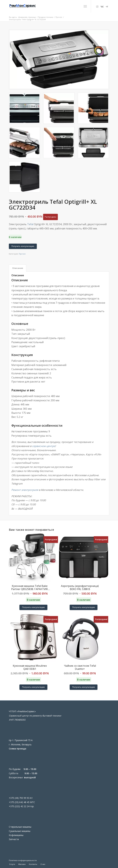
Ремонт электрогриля (25, 490)
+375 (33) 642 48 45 (19, 802)
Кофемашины (16, 835)
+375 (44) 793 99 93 (19, 798)
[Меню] (85, 6)
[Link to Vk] (102, 7)
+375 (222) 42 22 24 (19, 806)
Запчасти (14, 839)
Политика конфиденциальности (23, 860)
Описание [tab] (18, 268)
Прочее (22, 254)
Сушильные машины (20, 831)
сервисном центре (44, 446)
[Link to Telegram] (107, 7)
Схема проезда (18, 749)
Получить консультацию (23, 246)
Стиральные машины (20, 827)
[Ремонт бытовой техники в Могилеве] (49, 6)
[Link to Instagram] (97, 7)
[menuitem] (85, 6)
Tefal (30, 224)
